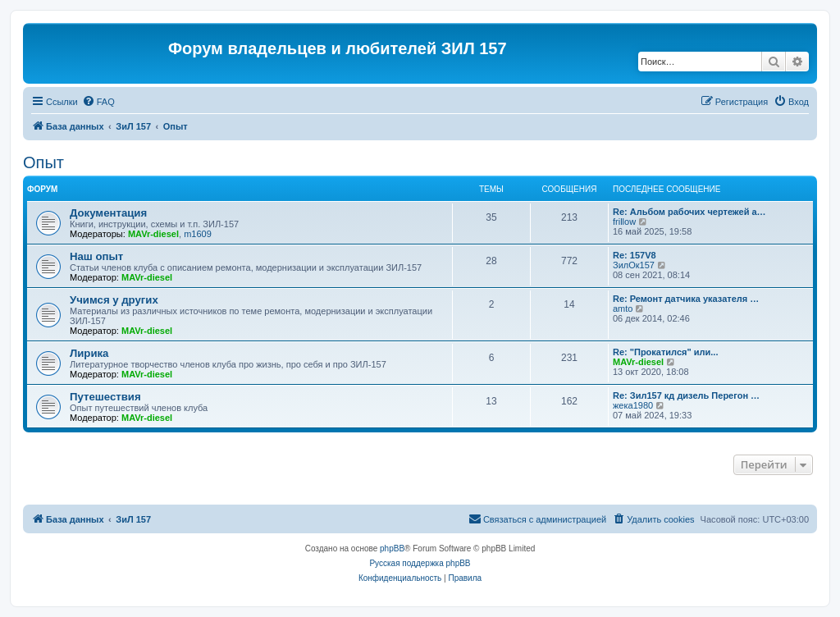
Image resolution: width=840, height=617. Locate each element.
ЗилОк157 (634, 265)
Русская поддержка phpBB (420, 563)
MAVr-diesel (153, 234)
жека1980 (633, 405)
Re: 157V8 (635, 255)
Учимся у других (114, 300)
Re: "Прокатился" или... (665, 352)
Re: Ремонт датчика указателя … (686, 299)
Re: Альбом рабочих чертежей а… (689, 212)
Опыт (43, 162)
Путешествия (105, 397)
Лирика (89, 353)
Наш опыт (96, 256)
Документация (108, 213)
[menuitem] (98, 102)
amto (623, 308)
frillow (624, 222)
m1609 (198, 234)
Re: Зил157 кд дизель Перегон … (686, 395)
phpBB (392, 548)
